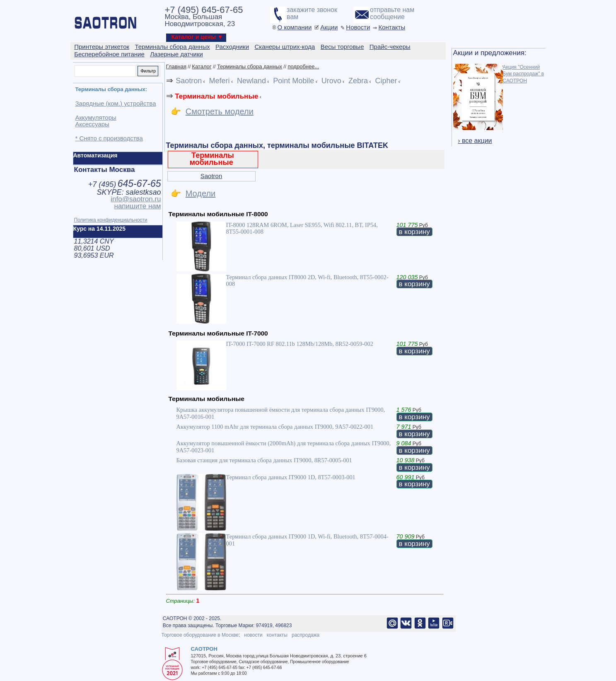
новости (253, 635)
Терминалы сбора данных (250, 66)
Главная (176, 66)
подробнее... (303, 66)
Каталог (202, 66)
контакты (277, 635)
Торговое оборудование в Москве (200, 635)
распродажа (306, 635)
